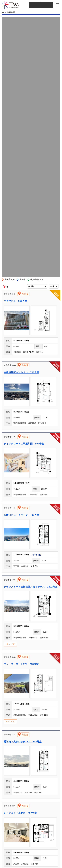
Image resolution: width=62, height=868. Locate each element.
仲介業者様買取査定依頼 (47, 5)
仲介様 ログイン (35, 5)
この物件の (31, 293)
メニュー (58, 5)
